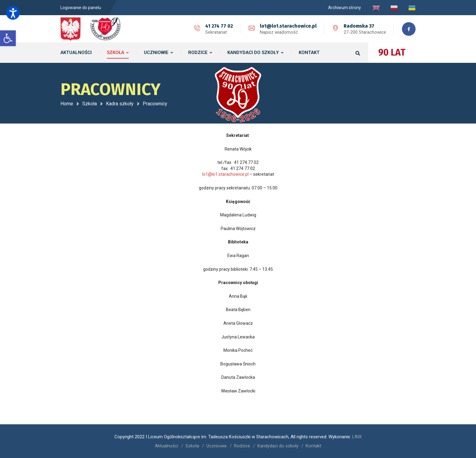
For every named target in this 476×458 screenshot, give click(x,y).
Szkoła (90, 104)
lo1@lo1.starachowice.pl (288, 26)
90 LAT (392, 53)
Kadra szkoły (120, 104)
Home (67, 104)
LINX (357, 437)
